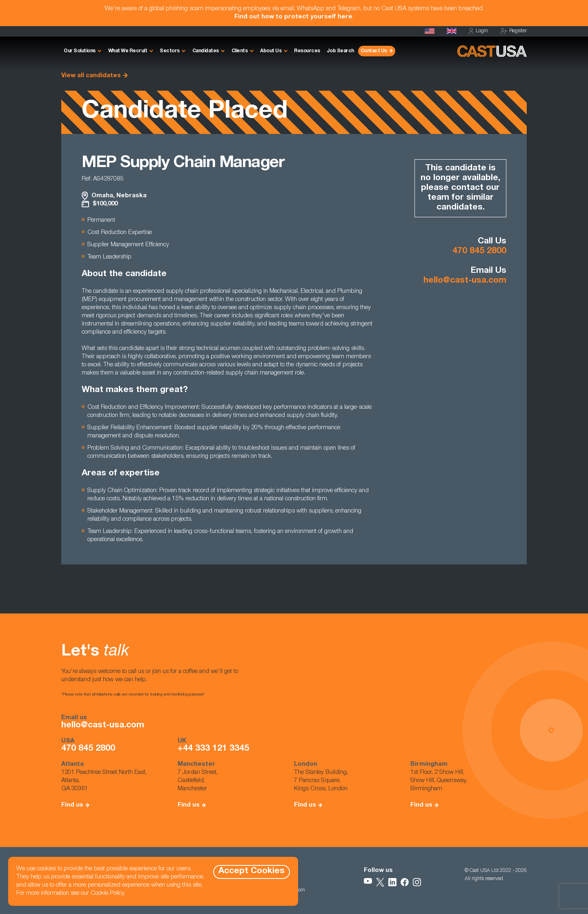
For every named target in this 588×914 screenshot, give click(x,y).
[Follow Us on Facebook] (405, 882)
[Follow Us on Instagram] (417, 882)
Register (513, 31)
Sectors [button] (170, 51)
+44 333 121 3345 (213, 749)
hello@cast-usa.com (465, 281)
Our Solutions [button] (80, 51)
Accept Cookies (252, 871)
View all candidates (91, 76)
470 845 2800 (479, 251)
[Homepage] (430, 31)
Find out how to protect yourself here (293, 17)
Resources (307, 51)
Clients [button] (240, 51)
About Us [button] (271, 51)
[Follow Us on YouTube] (368, 882)
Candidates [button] (206, 51)
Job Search (340, 51)
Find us (72, 805)
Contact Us (374, 51)
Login (478, 31)
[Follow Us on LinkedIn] (392, 882)
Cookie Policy (108, 893)
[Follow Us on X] (380, 882)
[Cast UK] (452, 31)
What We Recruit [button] (128, 51)
